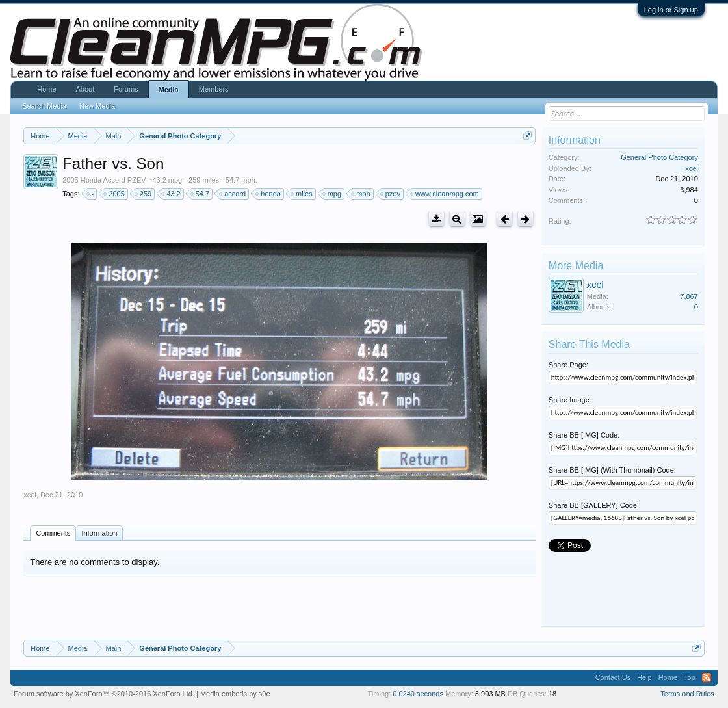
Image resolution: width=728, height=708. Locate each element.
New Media (97, 106)
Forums (126, 89)
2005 (114, 194)
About (85, 89)
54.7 (201, 194)
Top (690, 677)
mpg (332, 194)
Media (169, 90)
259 (144, 194)
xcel (30, 495)
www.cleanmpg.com (445, 194)
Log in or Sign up (671, 10)
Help (644, 677)
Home (46, 89)
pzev (391, 194)
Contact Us (613, 677)
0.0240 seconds (418, 694)
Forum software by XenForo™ (104, 694)
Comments (53, 533)
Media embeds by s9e (235, 694)
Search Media (44, 106)
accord (233, 194)
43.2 (171, 194)
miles (302, 194)
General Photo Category (659, 157)
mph (361, 194)
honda (269, 194)
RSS (707, 677)
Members (214, 89)
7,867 (689, 296)
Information (99, 533)
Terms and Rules (687, 694)
